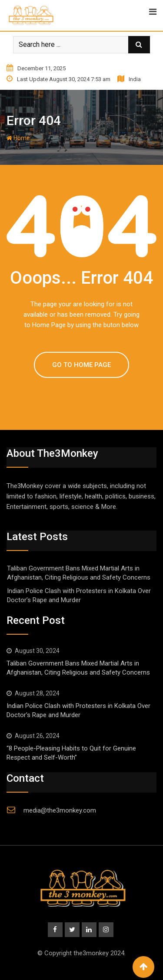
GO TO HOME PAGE (81, 365)
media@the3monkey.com (60, 810)
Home (18, 138)
